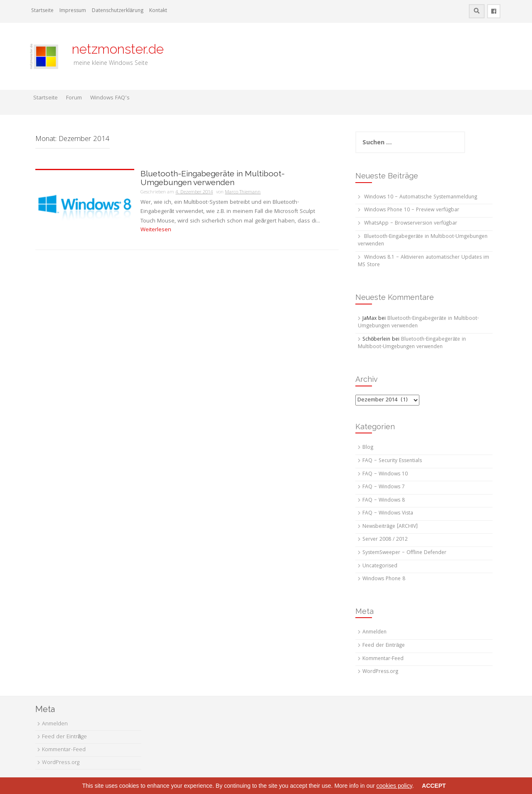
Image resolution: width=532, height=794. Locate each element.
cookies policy (394, 786)
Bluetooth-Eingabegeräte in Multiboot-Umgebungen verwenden (213, 178)
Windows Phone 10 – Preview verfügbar (412, 210)
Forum (74, 98)
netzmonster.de (113, 49)
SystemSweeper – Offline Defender (404, 553)
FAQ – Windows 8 (384, 501)
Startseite (42, 11)
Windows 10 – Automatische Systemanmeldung (421, 197)
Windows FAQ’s (110, 98)
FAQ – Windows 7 (384, 487)
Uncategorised (380, 566)
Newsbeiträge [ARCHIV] (390, 527)
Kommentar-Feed (383, 659)
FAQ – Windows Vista (388, 513)
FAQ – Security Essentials (392, 461)
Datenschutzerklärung (118, 11)
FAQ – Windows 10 (385, 474)
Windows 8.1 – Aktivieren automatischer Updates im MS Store (424, 262)
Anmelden (374, 632)
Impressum (73, 11)
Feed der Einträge (384, 646)
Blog (368, 448)
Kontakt (158, 11)
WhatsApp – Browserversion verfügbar (411, 224)
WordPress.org (380, 672)
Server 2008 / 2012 (385, 540)
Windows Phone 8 (384, 579)
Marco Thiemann (243, 192)
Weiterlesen (156, 230)
